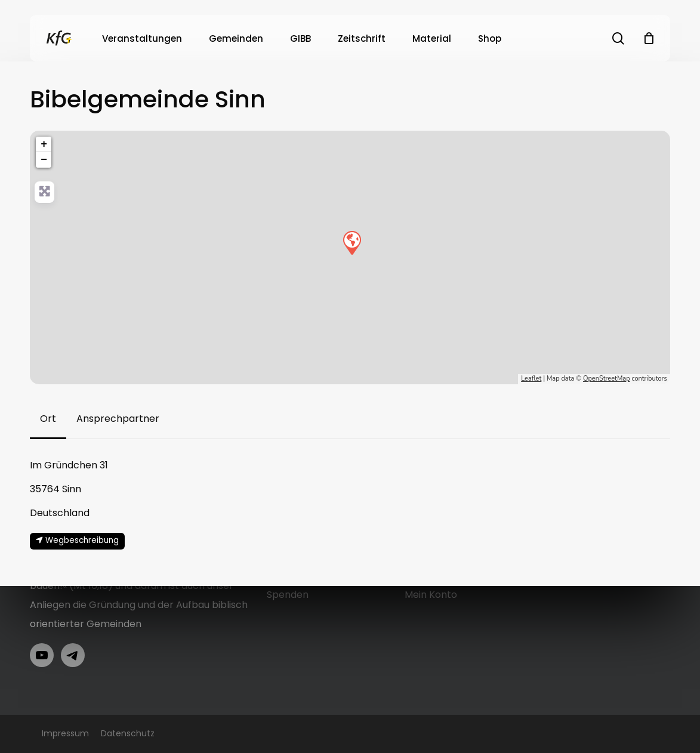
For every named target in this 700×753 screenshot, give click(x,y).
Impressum (65, 733)
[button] (48, 419)
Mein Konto (431, 595)
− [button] (44, 160)
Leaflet (531, 379)
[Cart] (649, 38)
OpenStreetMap (607, 379)
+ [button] (44, 144)
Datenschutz (128, 733)
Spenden (288, 595)
